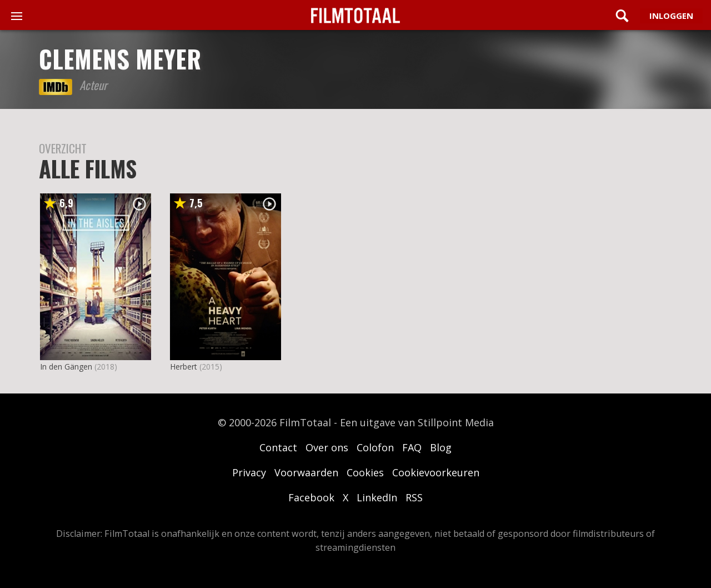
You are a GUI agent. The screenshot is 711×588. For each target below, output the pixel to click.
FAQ (412, 447)
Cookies (365, 472)
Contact (278, 447)
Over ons (327, 447)
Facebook (311, 497)
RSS (414, 497)
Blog (441, 447)
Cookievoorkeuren (436, 472)
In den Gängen (66, 367)
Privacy (249, 472)
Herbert (184, 367)
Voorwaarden (306, 472)
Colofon (375, 447)
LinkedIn (377, 497)
